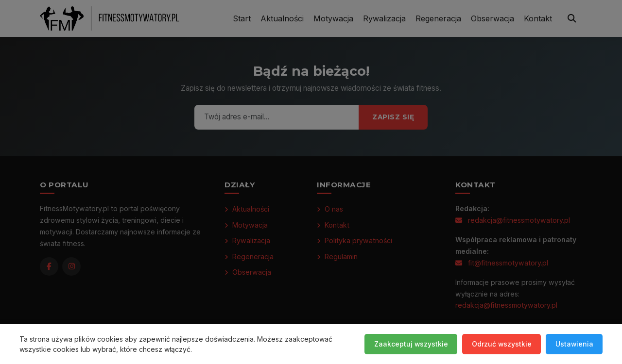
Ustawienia (574, 344)
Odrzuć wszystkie (500, 344)
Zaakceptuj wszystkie (408, 344)
